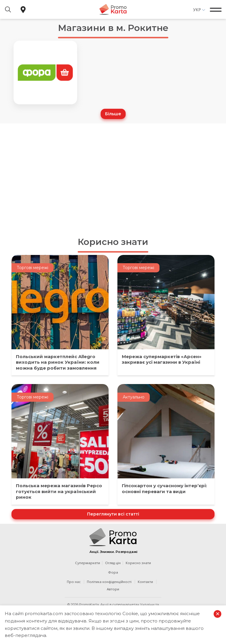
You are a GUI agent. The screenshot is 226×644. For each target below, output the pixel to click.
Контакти (145, 582)
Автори (113, 589)
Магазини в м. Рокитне (113, 28)
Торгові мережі (33, 268)
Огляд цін (113, 563)
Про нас (74, 582)
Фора (113, 572)
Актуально (134, 397)
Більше (113, 114)
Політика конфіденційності (109, 582)
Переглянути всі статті (113, 514)
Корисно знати (113, 242)
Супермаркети (88, 563)
